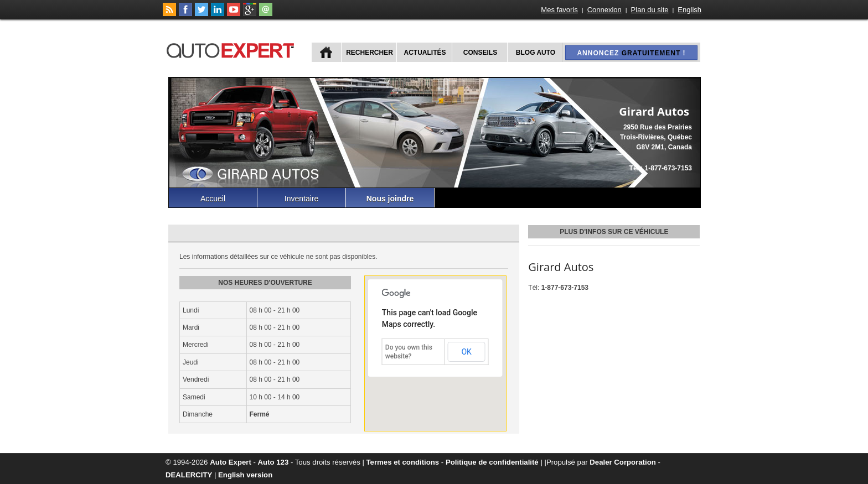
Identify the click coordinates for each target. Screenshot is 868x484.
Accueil (213, 199)
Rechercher (370, 53)
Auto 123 (273, 462)
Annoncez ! (631, 53)
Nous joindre (390, 199)
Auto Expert (231, 462)
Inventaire (301, 199)
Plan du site (650, 10)
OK (466, 352)
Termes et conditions (403, 462)
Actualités (425, 53)
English (689, 10)
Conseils (480, 53)
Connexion (604, 10)
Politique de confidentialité (492, 462)
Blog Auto (536, 53)
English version (245, 475)
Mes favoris (559, 10)
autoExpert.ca (232, 49)
